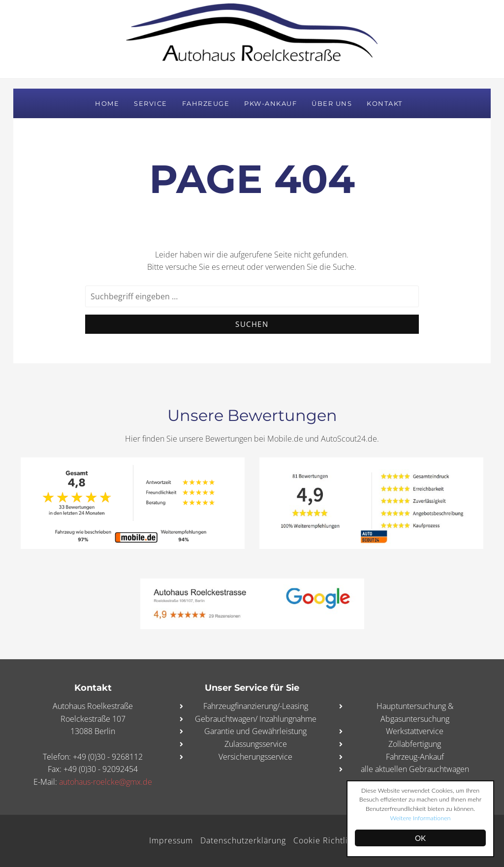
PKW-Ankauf (270, 103)
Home (107, 103)
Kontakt (385, 103)
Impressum (170, 840)
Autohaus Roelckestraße (252, 39)
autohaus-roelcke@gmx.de (106, 782)
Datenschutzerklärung (245, 840)
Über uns (332, 103)
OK (420, 838)
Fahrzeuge (206, 103)
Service (151, 103)
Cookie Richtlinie (331, 840)
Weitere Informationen (449, 818)
